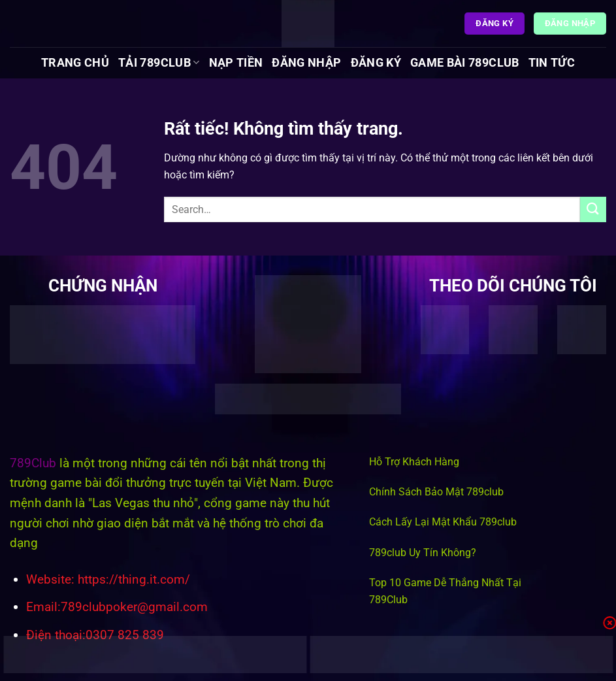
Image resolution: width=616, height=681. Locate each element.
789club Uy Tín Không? (423, 553)
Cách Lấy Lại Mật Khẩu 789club (443, 522)
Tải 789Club (159, 63)
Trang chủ (75, 63)
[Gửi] (593, 209)
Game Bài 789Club (465, 63)
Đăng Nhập (306, 63)
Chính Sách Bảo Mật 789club (436, 492)
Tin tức (552, 63)
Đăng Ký (376, 63)
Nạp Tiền (236, 63)
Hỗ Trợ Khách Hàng (414, 462)
